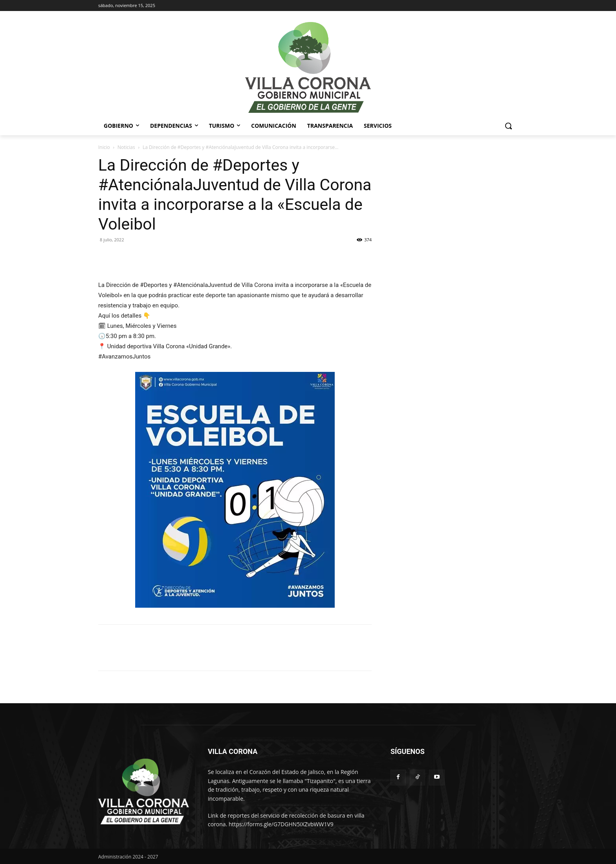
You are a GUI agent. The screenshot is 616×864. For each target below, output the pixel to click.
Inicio (104, 147)
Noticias (126, 147)
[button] (508, 126)
